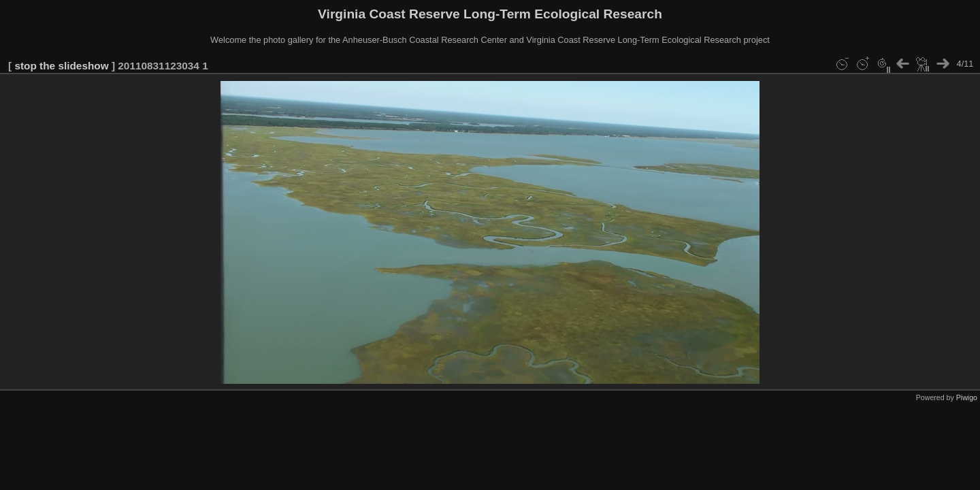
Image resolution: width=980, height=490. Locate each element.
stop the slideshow (61, 66)
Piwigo (967, 397)
